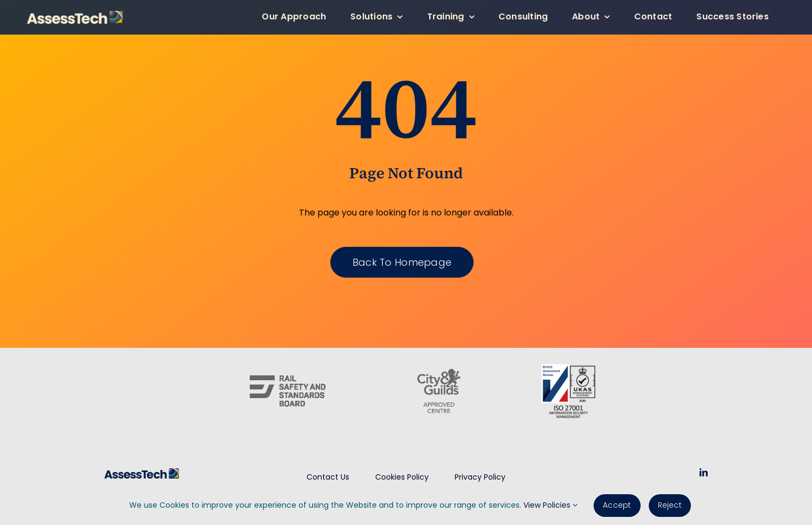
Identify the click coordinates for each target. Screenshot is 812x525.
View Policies (550, 505)
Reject (670, 505)
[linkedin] (704, 472)
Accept (617, 505)
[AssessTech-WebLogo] (75, 15)
